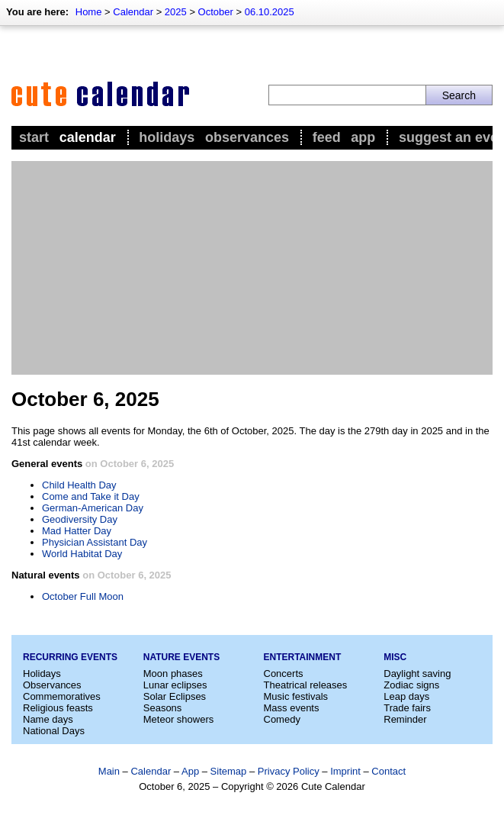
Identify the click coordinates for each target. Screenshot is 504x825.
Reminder (405, 719)
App (363, 137)
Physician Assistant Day (95, 542)
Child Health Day (79, 485)
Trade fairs (407, 708)
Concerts (284, 674)
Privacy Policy (289, 771)
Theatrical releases (306, 685)
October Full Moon (83, 596)
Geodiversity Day (80, 519)
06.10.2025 (270, 12)
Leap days (406, 696)
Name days (48, 719)
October (216, 12)
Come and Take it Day (91, 496)
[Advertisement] (252, 268)
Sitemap (229, 771)
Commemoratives (62, 696)
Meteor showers (178, 719)
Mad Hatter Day (77, 531)
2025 (176, 12)
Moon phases (173, 674)
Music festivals (296, 696)
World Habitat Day (82, 554)
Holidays (167, 137)
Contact (388, 771)
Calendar (133, 12)
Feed (327, 137)
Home (89, 12)
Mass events (292, 708)
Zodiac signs (411, 685)
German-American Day (93, 508)
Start (34, 137)
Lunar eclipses (175, 685)
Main (109, 771)
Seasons (163, 708)
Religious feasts (58, 708)
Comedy (282, 719)
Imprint (345, 771)
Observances (247, 137)
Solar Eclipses (175, 696)
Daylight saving (417, 674)
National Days (54, 731)
